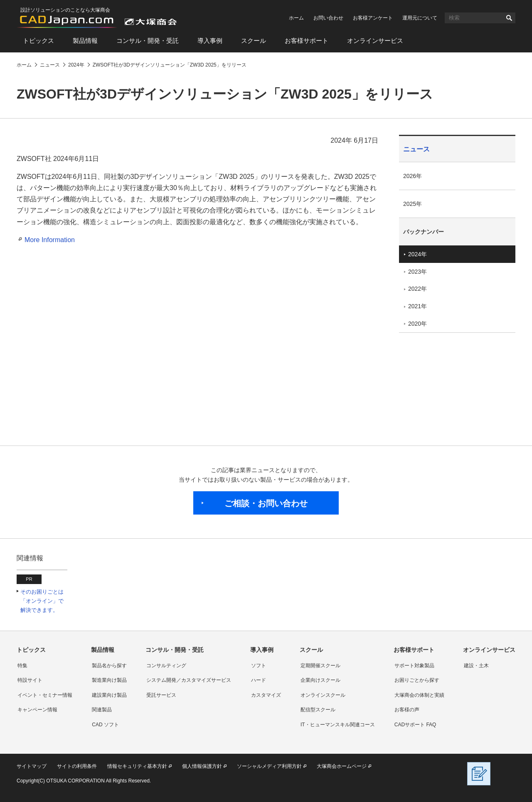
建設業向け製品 (109, 695)
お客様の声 (407, 710)
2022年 (417, 289)
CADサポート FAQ (415, 725)
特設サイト (30, 680)
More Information (50, 240)
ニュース (416, 149)
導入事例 (210, 41)
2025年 (413, 204)
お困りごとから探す (417, 680)
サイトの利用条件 (77, 766)
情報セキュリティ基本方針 (137, 766)
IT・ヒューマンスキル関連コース (338, 725)
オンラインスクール (323, 695)
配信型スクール (318, 710)
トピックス (38, 41)
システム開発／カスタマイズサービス (189, 680)
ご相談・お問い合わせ (266, 503)
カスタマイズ (266, 695)
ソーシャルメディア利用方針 (269, 766)
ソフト (259, 666)
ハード (259, 680)
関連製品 (102, 710)
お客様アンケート (373, 18)
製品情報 (85, 41)
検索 (509, 18)
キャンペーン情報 (37, 710)
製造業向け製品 (109, 680)
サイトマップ (32, 766)
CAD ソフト (105, 725)
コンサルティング (166, 666)
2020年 (417, 324)
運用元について (420, 18)
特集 (22, 666)
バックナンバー (424, 232)
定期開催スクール (320, 666)
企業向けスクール (320, 680)
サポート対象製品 (414, 666)
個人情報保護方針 (202, 766)
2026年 (413, 176)
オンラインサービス (375, 41)
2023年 (417, 272)
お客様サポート (307, 41)
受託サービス (161, 695)
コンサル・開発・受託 (148, 41)
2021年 (417, 306)
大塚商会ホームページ (342, 766)
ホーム (296, 18)
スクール (254, 41)
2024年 (417, 254)
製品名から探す (109, 666)
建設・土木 (476, 666)
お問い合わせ (328, 18)
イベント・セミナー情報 (45, 695)
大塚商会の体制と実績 (419, 695)
